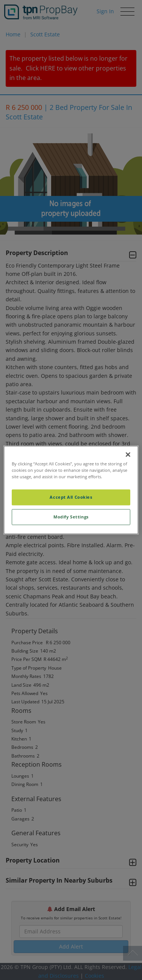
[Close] (128, 454)
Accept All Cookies (71, 497)
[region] (71, 490)
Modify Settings (71, 517)
